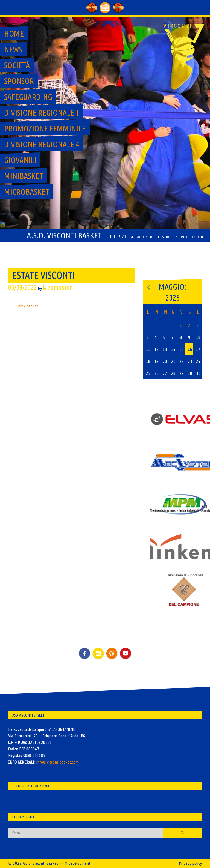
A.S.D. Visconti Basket (64, 235)
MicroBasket (27, 192)
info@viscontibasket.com (58, 762)
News (13, 49)
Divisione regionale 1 (42, 113)
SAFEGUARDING (28, 97)
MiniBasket (24, 176)
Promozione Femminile (45, 128)
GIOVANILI (20, 160)
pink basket (23, 306)
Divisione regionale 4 (42, 144)
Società (17, 65)
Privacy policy (190, 863)
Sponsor (19, 81)
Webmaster (57, 288)
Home (14, 34)
